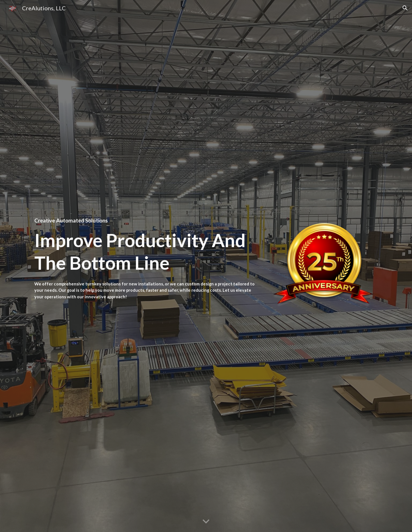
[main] (147, 221)
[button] (405, 8)
